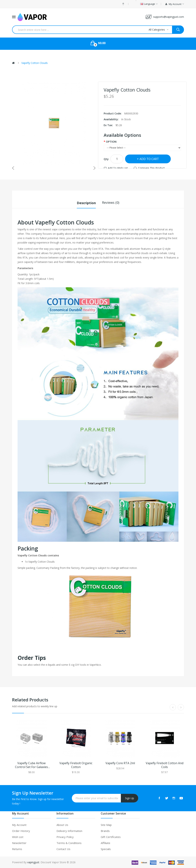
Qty (106, 159)
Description (86, 202)
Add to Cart (149, 159)
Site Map (106, 825)
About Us (62, 825)
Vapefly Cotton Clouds (35, 63)
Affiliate (105, 843)
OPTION (111, 142)
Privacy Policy (65, 837)
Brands (105, 831)
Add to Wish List (118, 168)
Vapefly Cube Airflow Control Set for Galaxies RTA (31, 765)
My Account (19, 825)
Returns (17, 849)
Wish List (18, 837)
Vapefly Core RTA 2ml (120, 763)
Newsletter (19, 843)
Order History (21, 831)
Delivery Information (69, 831)
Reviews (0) (111, 202)
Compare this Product (151, 168)
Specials (106, 849)
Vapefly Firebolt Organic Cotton (76, 765)
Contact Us (63, 849)
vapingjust (33, 862)
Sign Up (130, 798)
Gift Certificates (111, 837)
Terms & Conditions (69, 843)
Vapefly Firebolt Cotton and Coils (165, 765)
